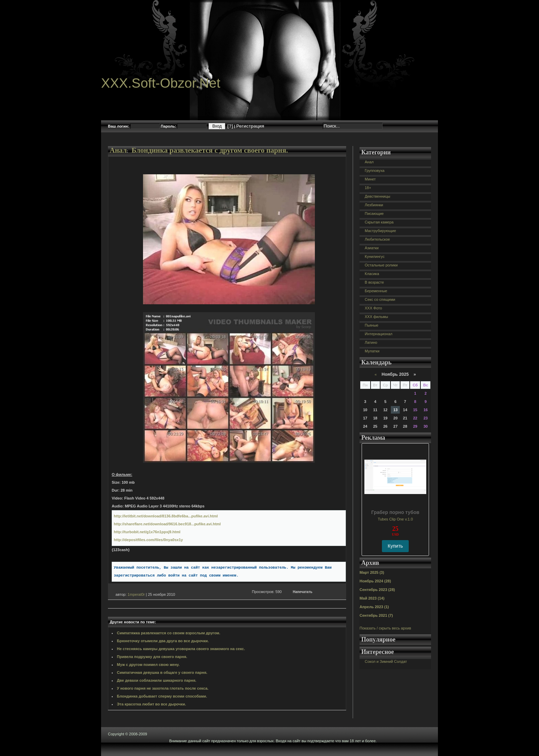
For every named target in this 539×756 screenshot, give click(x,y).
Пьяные (372, 325)
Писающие (374, 213)
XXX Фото (373, 308)
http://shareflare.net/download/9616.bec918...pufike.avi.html (167, 524)
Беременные (376, 291)
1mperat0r (136, 594)
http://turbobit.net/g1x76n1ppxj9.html (147, 532)
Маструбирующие (380, 231)
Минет (370, 179)
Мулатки (372, 351)
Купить (395, 546)
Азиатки (372, 248)
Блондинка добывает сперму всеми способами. (162, 696)
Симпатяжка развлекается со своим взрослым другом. (169, 633)
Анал (118, 150)
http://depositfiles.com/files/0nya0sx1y (148, 540)
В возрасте (374, 282)
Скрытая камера (379, 222)
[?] (230, 126)
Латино (371, 342)
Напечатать (303, 592)
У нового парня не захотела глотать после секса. (163, 688)
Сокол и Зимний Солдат (386, 661)
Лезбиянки (374, 205)
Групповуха (375, 171)
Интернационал (379, 334)
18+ (368, 188)
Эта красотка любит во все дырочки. (151, 704)
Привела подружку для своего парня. (152, 657)
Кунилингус (375, 256)
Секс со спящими (380, 299)
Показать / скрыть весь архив (385, 628)
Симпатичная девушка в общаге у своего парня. (162, 672)
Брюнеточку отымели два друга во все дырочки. (163, 641)
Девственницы (377, 196)
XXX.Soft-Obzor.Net (161, 83)
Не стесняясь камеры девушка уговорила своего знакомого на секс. (181, 649)
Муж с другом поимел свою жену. (148, 665)
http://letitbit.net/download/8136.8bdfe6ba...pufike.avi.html (166, 516)
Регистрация (250, 126)
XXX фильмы (376, 317)
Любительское (377, 239)
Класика (372, 274)
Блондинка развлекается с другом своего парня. (210, 150)
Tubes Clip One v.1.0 (395, 519)
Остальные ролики (381, 265)
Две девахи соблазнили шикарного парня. (157, 680)
